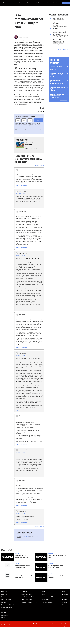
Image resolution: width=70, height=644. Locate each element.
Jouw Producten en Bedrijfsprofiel (30, 597)
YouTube (66, 602)
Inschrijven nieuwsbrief (47, 602)
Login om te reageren (21, 186)
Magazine (4, 602)
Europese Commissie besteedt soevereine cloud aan (56, 68)
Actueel (28, 31)
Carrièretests (4, 594)
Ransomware (5, 615)
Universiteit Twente (20, 33)
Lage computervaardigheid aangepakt (56, 577)
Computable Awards (6, 600)
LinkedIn (66, 600)
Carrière (34, 31)
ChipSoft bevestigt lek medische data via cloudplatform (57, 96)
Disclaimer (36, 624)
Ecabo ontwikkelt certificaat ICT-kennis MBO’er (23, 577)
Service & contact (46, 600)
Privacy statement (61, 624)
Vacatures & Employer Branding (29, 602)
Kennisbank (4, 597)
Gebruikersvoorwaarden (48, 624)
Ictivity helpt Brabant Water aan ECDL (57, 556)
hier (16, 131)
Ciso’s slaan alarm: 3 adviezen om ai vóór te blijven (57, 75)
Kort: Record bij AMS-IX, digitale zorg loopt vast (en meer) (58, 89)
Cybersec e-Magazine (7, 607)
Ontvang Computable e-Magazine (10, 605)
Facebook (66, 594)
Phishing (3, 613)
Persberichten (25, 605)
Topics (3, 610)
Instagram (66, 605)
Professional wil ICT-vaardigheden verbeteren (22, 556)
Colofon (44, 594)
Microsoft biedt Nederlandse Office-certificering (22, 566)
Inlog (43, 605)
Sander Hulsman (23, 37)
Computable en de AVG (47, 597)
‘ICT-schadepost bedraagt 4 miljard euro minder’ (56, 566)
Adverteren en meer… (27, 594)
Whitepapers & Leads (27, 600)
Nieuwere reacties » (40, 165)
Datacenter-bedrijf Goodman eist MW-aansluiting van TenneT (57, 82)
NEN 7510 (4, 618)
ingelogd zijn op (25, 536)
